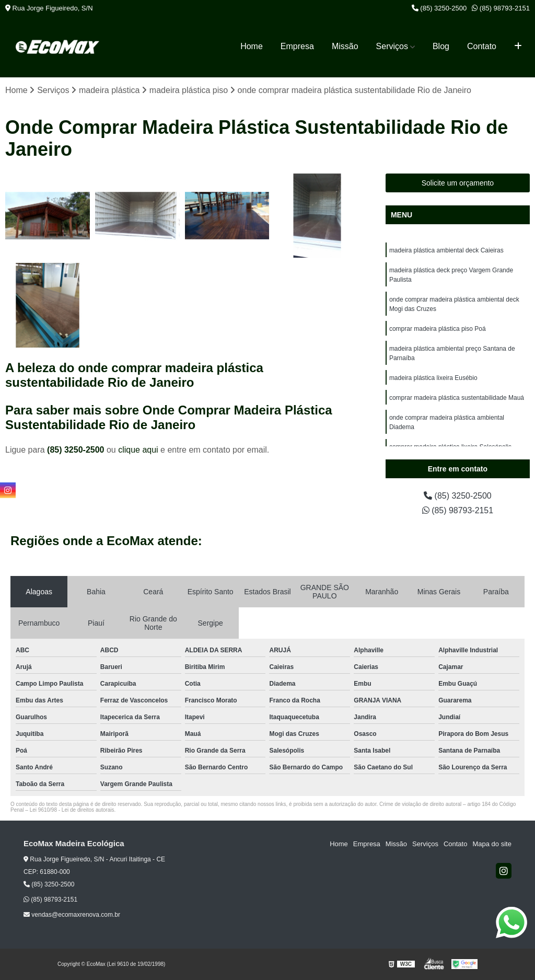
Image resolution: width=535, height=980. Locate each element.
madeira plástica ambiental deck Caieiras (446, 250)
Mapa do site (492, 844)
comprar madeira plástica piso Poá (438, 329)
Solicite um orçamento (458, 183)
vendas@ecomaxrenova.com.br (72, 915)
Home (252, 46)
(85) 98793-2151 (501, 8)
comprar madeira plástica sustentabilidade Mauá (457, 398)
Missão (345, 46)
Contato (482, 46)
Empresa (297, 46)
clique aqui (138, 450)
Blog (441, 46)
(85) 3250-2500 (439, 8)
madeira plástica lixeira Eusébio (433, 378)
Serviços (392, 46)
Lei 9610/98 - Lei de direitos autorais (72, 810)
